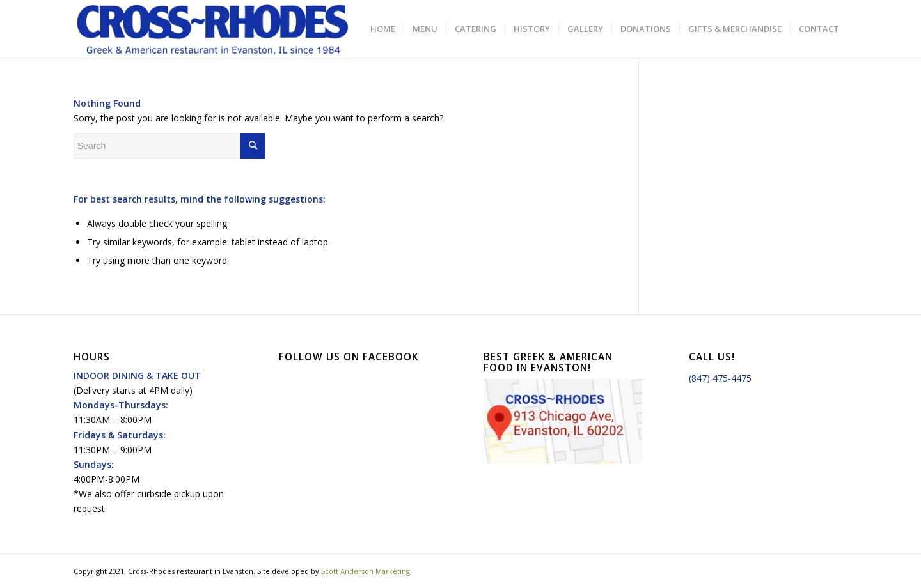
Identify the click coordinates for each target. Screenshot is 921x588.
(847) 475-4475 (720, 378)
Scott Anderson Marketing (366, 571)
